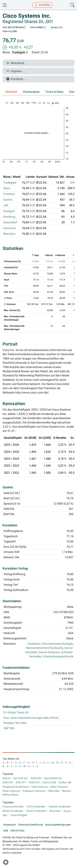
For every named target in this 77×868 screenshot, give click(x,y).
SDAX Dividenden (36, 811)
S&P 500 (9, 728)
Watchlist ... (17, 63)
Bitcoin (7, 778)
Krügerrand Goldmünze (16, 787)
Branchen (55, 811)
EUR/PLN (34, 783)
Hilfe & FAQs (17, 831)
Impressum (10, 825)
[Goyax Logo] (12, 5)
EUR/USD (36, 778)
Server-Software (49, 652)
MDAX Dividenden (13, 811)
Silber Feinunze (59, 787)
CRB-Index (54, 791)
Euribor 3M (65, 783)
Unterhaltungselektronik (58, 656)
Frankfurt (9, 194)
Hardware (34, 644)
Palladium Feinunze (34, 791)
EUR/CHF (8, 783)
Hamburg (9, 217)
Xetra (7, 188)
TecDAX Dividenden (60, 807)
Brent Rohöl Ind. (53, 778)
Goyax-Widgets (19, 815)
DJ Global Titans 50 (16, 712)
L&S (6, 205)
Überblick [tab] (11, 92)
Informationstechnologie (57, 644)
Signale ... (16, 71)
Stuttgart (9, 211)
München (9, 234)
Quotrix (8, 200)
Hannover (9, 228)
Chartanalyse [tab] (31, 92)
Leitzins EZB (49, 783)
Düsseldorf (10, 222)
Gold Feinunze (39, 787)
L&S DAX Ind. (21, 778)
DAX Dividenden (36, 807)
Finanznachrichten (13, 807)
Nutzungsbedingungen (58, 825)
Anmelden (43, 5)
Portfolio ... (17, 79)
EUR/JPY (21, 783)
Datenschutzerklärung (30, 825)
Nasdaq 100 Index (15, 723)
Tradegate (10, 183)
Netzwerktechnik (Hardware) (45, 648)
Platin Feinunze (11, 791)
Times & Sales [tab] (54, 92)
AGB (6, 831)
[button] (6, 862)
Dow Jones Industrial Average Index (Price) (31, 718)
